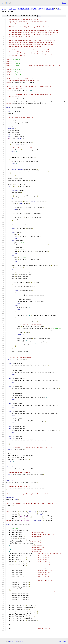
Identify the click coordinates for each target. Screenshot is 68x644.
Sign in (64, 3)
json (65, 641)
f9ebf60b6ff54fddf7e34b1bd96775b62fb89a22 (36, 9)
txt (60, 641)
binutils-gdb (11, 9)
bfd (58, 9)
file (39, 16)
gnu (3, 9)
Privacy (16, 641)
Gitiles (11, 641)
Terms (21, 641)
